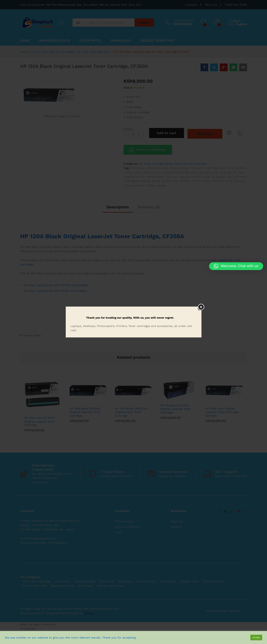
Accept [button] (256, 637)
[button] (236, 266)
